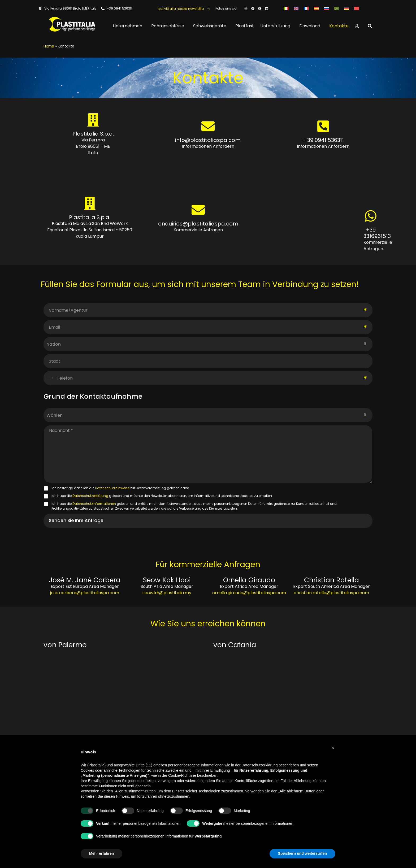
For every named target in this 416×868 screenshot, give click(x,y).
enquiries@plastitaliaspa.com (198, 224)
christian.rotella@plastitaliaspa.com (331, 593)
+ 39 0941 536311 (323, 140)
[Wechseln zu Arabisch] (336, 8)
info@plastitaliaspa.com (208, 140)
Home (49, 46)
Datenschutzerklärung (91, 496)
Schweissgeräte (211, 26)
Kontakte (339, 26)
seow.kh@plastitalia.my (167, 593)
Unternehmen (129, 26)
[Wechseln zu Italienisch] (286, 8)
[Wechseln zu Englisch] (296, 8)
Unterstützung (277, 26)
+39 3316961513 (377, 233)
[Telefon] (208, 378)
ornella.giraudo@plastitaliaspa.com (249, 593)
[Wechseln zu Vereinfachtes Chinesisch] (357, 8)
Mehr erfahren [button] (101, 853)
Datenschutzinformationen (95, 504)
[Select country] (49, 378)
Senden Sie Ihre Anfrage (76, 520)
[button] (333, 748)
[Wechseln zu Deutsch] (346, 8)
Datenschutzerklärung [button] (259, 765)
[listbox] (208, 415)
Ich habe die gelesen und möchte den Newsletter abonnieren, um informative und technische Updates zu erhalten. (162, 496)
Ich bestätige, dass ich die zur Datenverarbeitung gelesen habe (120, 488)
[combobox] (208, 344)
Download (311, 26)
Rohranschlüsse (169, 26)
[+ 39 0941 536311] (323, 126)
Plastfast (245, 26)
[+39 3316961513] (371, 216)
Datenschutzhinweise (113, 488)
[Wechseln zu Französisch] (306, 8)
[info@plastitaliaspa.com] (208, 126)
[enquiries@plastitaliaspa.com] (198, 210)
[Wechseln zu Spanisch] (316, 8)
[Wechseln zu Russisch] (326, 8)
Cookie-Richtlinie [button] (182, 775)
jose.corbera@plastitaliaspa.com (85, 593)
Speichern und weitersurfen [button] (302, 853)
